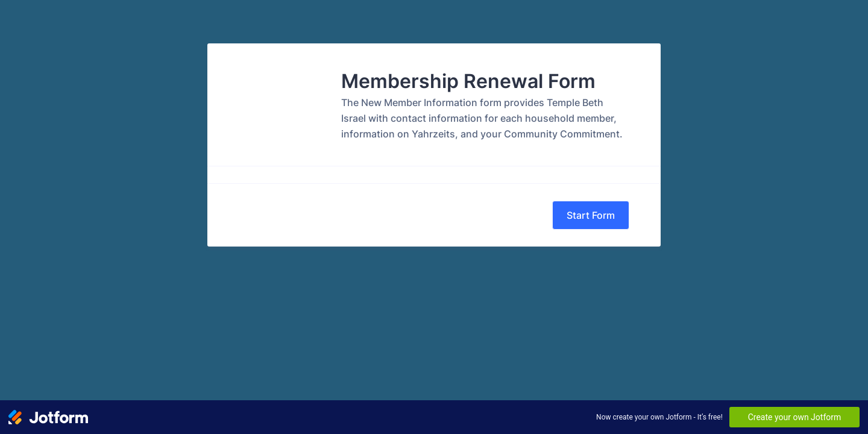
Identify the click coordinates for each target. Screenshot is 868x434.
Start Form (591, 215)
